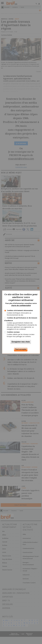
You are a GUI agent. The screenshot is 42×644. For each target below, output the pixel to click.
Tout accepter (21, 349)
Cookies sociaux (13, 332)
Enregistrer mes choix (21, 342)
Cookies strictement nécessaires (20, 311)
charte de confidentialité (21, 305)
